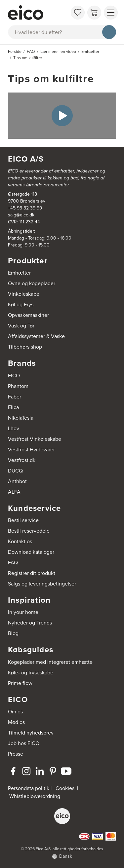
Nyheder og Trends (30, 623)
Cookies (65, 788)
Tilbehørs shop (25, 347)
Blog (13, 633)
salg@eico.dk (21, 215)
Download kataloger (31, 552)
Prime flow (20, 683)
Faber (15, 397)
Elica (13, 407)
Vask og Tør (21, 326)
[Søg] (109, 32)
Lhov (14, 428)
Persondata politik (29, 788)
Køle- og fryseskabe (31, 673)
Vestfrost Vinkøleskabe (35, 439)
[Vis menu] (111, 13)
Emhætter (19, 273)
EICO (14, 376)
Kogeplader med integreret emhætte (50, 662)
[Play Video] (62, 116)
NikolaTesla (21, 418)
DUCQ (15, 471)
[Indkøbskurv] (94, 13)
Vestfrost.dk (22, 460)
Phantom (18, 386)
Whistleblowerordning (35, 796)
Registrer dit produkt (32, 573)
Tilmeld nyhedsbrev (31, 733)
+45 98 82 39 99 (25, 208)
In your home (23, 612)
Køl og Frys (21, 304)
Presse (16, 754)
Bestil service (23, 520)
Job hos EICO (24, 743)
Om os (15, 712)
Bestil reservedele (29, 531)
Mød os (16, 722)
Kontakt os (20, 541)
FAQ (13, 563)
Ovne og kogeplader (32, 283)
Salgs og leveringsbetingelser (42, 584)
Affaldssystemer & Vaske (36, 336)
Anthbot (17, 481)
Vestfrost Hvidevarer (31, 450)
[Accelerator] (38, 13)
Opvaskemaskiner (28, 315)
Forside (15, 52)
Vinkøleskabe (24, 294)
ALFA (14, 492)
